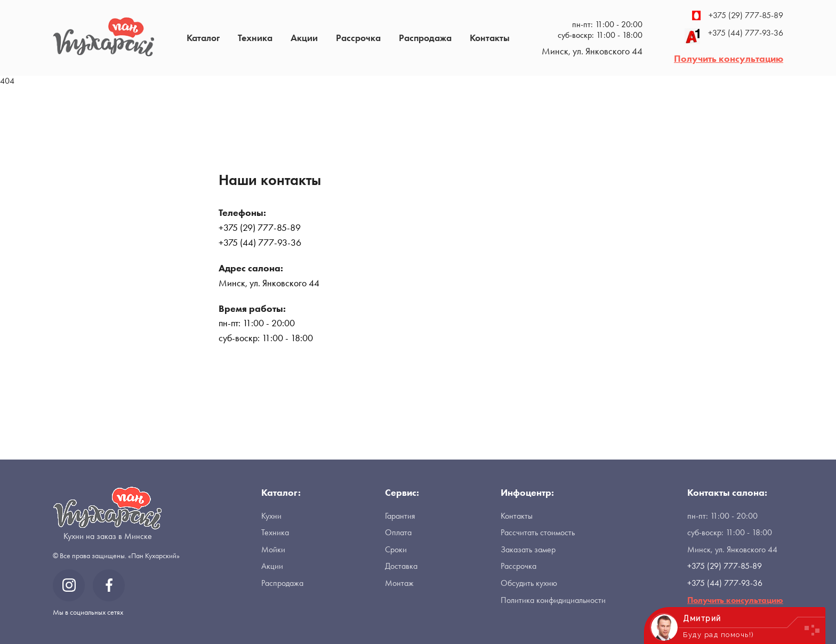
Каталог (203, 38)
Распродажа (425, 38)
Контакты (490, 38)
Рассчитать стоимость (538, 532)
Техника (255, 38)
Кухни (271, 516)
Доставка (401, 566)
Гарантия (400, 516)
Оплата (398, 532)
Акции (304, 38)
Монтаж (399, 583)
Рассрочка (358, 38)
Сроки (396, 549)
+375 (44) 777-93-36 (734, 36)
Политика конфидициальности (553, 600)
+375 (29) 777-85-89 (738, 15)
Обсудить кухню (529, 583)
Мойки (273, 549)
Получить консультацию (729, 58)
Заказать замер (528, 549)
